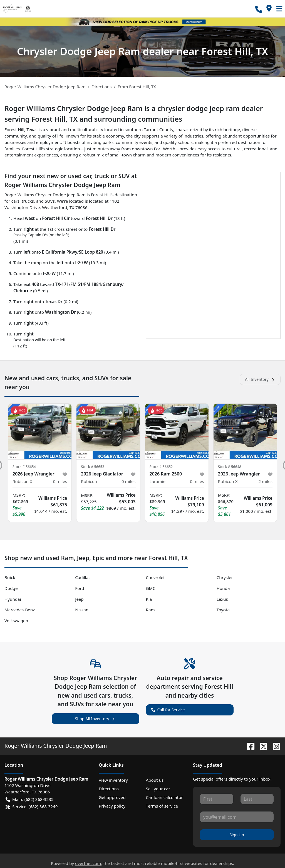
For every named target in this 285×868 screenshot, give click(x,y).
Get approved (112, 797)
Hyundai (13, 599)
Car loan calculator (164, 797)
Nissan (82, 610)
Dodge (11, 588)
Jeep (79, 599)
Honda (223, 588)
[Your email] (237, 817)
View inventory (113, 780)
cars (15, 201)
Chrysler (225, 577)
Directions (109, 789)
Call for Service (168, 709)
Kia (149, 599)
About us (155, 780)
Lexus (222, 599)
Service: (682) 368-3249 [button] (32, 807)
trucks (28, 201)
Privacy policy (112, 806)
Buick (10, 577)
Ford (80, 588)
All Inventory (260, 379)
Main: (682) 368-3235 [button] (29, 799)
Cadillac (83, 577)
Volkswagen (16, 621)
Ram (150, 610)
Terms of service (162, 806)
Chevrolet (155, 577)
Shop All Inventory (96, 719)
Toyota (223, 610)
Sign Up (237, 835)
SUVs (50, 201)
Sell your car (158, 789)
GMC (151, 588)
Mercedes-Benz (20, 610)
